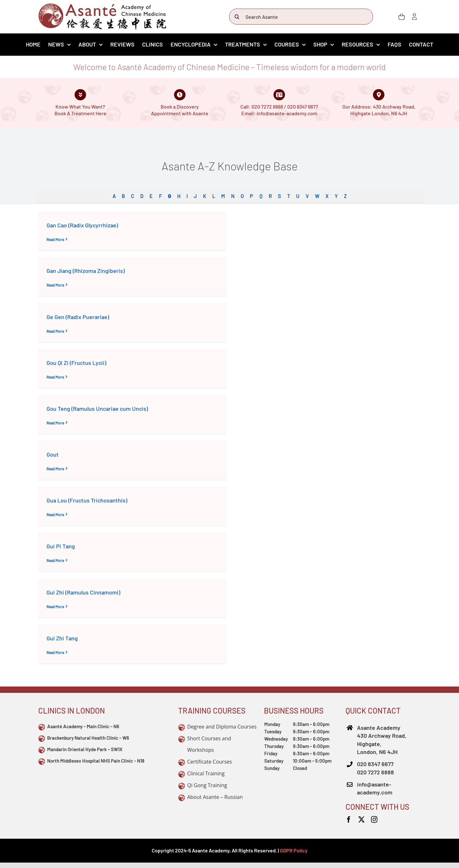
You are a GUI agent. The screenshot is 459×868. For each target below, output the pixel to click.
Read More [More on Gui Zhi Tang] (55, 652)
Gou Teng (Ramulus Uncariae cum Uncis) (97, 409)
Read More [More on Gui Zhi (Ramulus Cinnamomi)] (55, 607)
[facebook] (349, 820)
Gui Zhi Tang (62, 638)
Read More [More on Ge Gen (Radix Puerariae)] (55, 331)
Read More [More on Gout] (55, 469)
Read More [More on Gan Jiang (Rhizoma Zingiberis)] (55, 285)
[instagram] (374, 820)
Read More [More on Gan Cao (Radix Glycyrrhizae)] (55, 239)
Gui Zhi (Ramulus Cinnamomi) (83, 592)
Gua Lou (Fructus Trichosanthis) (87, 500)
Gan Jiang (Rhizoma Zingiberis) (86, 271)
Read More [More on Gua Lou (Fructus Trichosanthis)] (55, 515)
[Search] (237, 17)
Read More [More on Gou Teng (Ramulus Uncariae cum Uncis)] (55, 423)
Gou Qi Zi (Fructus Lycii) (76, 363)
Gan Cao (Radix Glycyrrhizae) (82, 225)
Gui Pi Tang (61, 546)
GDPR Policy (294, 850)
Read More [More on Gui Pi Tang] (55, 560)
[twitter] (361, 820)
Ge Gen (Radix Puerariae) (78, 317)
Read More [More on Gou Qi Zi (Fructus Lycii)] (55, 377)
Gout (53, 454)
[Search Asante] (301, 17)
